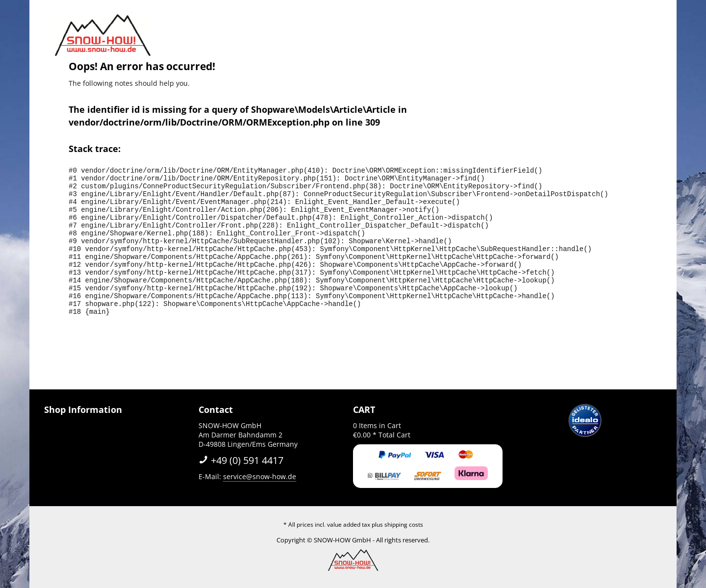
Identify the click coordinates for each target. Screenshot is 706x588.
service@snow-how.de (260, 476)
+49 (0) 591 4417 (241, 460)
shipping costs (404, 524)
